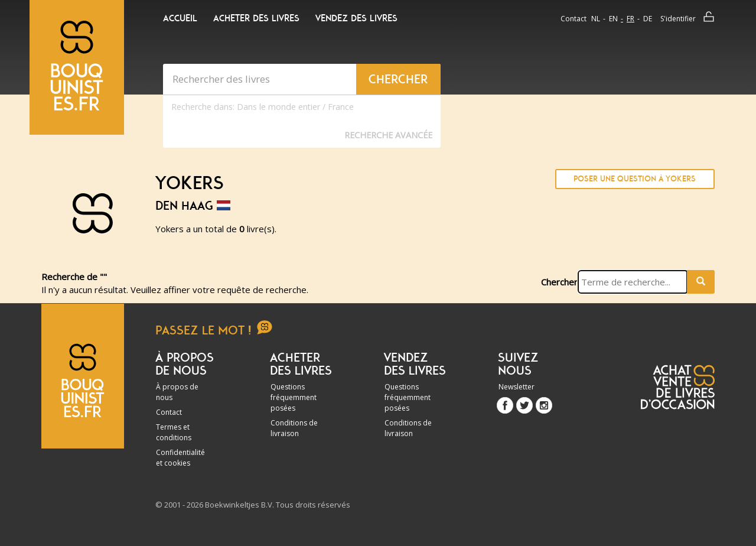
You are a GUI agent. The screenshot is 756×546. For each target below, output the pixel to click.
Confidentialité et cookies (180, 458)
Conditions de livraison (294, 428)
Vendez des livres (356, 18)
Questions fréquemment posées (294, 397)
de (648, 19)
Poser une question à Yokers (635, 179)
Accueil (180, 18)
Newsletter (517, 387)
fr (630, 19)
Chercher (559, 282)
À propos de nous (177, 392)
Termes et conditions (174, 432)
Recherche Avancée (388, 135)
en (613, 19)
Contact (573, 19)
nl (596, 19)
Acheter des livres (256, 18)
